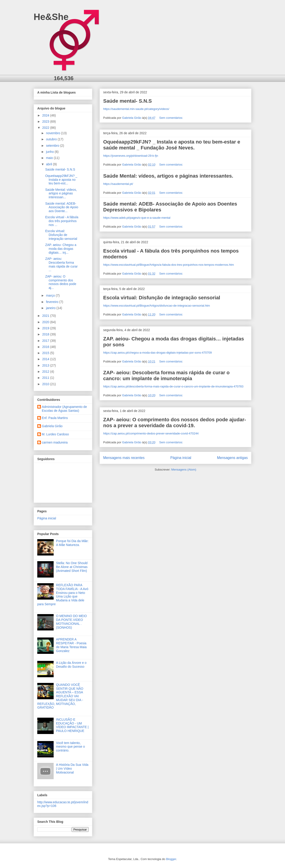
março (51, 295)
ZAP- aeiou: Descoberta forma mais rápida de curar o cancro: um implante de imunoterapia (166, 376)
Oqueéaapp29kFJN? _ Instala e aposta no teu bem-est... (61, 180)
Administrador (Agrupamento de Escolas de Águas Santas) (64, 409)
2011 (46, 378)
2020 (46, 322)
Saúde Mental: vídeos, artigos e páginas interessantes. (168, 176)
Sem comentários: (171, 118)
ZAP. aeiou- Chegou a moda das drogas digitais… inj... (61, 249)
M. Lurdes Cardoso (55, 434)
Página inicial (181, 458)
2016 (46, 347)
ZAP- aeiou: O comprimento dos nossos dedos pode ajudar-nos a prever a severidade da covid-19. (175, 423)
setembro (53, 146)
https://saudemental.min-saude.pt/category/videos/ (136, 109)
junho (50, 152)
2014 (46, 359)
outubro (52, 139)
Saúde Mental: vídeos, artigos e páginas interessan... (61, 193)
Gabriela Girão (52, 426)
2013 (46, 365)
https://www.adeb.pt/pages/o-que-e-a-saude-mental (137, 218)
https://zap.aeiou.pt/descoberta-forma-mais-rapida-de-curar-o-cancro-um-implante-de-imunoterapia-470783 (173, 386)
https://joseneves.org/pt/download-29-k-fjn (131, 156)
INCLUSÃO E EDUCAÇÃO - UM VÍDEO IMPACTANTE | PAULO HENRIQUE (72, 725)
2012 (46, 372)
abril (49, 164)
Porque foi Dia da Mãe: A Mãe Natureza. (72, 543)
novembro (53, 133)
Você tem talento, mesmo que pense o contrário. (71, 747)
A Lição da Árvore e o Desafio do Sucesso (71, 665)
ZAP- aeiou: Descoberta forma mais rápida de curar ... (61, 264)
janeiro (51, 308)
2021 (46, 316)
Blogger (171, 859)
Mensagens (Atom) (184, 470)
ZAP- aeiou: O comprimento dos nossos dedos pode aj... (61, 282)
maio (50, 158)
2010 (46, 384)
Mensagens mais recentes (124, 458)
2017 (46, 341)
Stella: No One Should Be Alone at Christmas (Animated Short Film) (72, 567)
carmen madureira (55, 442)
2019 (46, 328)
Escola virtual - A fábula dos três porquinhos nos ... (62, 221)
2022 (46, 128)
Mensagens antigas (232, 458)
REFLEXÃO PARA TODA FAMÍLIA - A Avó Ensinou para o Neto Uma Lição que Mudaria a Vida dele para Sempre (63, 595)
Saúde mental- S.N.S (127, 101)
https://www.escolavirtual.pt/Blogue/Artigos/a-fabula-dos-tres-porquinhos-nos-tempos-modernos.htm (169, 265)
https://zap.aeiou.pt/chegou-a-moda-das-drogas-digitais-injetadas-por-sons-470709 (157, 353)
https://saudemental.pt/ (118, 184)
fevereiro (52, 302)
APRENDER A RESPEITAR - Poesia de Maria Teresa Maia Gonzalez (71, 645)
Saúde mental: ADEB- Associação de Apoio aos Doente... (62, 207)
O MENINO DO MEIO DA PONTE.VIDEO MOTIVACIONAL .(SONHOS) (71, 622)
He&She (51, 17)
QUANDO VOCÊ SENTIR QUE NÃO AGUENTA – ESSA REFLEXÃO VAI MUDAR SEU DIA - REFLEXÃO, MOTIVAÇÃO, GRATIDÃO (60, 696)
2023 (46, 122)
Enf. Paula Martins (55, 418)
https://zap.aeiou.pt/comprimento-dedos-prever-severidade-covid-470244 (151, 433)
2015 (46, 353)
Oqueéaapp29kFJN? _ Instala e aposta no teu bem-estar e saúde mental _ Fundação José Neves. (172, 145)
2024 (46, 115)
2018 (46, 334)
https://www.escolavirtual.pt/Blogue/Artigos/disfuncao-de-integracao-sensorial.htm (157, 306)
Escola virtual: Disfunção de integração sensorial (162, 298)
